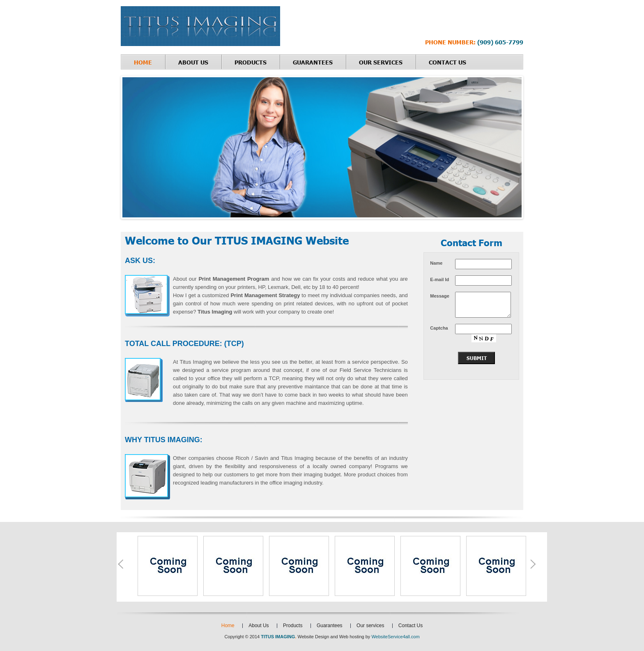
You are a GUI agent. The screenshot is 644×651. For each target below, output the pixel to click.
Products (251, 62)
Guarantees (313, 62)
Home (143, 62)
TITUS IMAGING (278, 637)
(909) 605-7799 (499, 42)
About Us (193, 62)
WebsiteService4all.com (395, 637)
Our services (381, 62)
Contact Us (447, 62)
